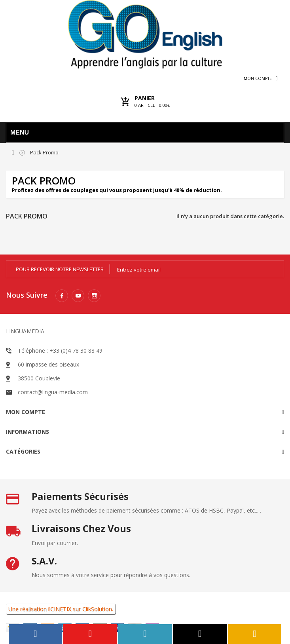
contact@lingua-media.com (53, 392)
